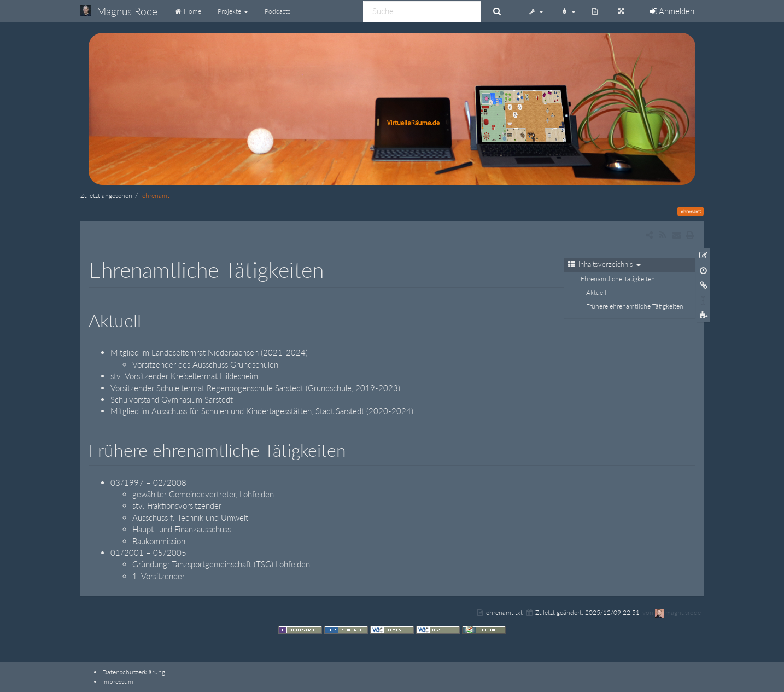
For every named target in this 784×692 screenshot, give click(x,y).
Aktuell (596, 292)
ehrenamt (156, 196)
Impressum (118, 681)
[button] (536, 11)
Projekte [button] (233, 11)
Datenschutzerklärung (134, 672)
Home (188, 11)
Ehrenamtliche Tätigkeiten (618, 279)
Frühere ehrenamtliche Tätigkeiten (635, 306)
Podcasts (277, 11)
